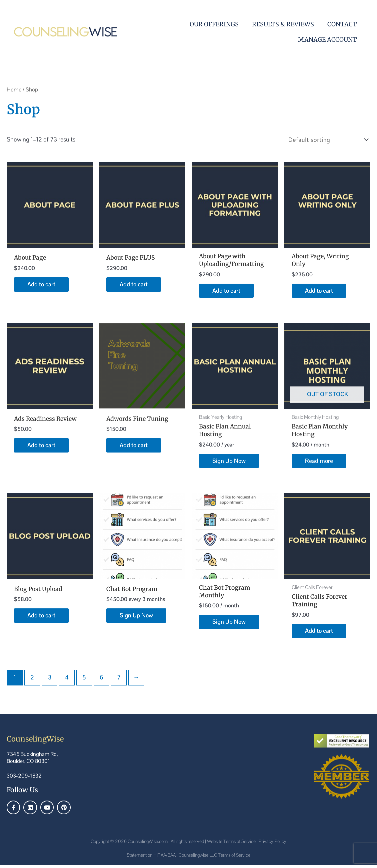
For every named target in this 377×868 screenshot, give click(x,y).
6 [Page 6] (101, 680)
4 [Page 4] (67, 680)
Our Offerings (214, 24)
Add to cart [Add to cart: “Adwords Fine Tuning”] (134, 446)
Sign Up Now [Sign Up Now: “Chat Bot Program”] (136, 618)
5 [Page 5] (84, 680)
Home (14, 90)
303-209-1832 (24, 778)
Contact (342, 24)
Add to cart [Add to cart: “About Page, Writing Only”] (319, 291)
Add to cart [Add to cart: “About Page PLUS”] (134, 284)
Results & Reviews (283, 24)
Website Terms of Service (231, 844)
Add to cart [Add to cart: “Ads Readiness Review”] (41, 446)
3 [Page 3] (50, 680)
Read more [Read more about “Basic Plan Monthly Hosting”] (319, 462)
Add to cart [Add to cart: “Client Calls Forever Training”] (319, 633)
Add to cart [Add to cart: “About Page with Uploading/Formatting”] (226, 291)
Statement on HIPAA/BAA (151, 858)
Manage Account (327, 40)
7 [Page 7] (119, 680)
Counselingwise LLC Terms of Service (214, 858)
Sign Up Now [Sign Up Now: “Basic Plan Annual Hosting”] (229, 462)
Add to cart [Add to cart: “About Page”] (41, 284)
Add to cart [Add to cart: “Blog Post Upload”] (41, 618)
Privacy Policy (272, 844)
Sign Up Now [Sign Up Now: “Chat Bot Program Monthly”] (229, 624)
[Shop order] (327, 139)
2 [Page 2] (32, 680)
